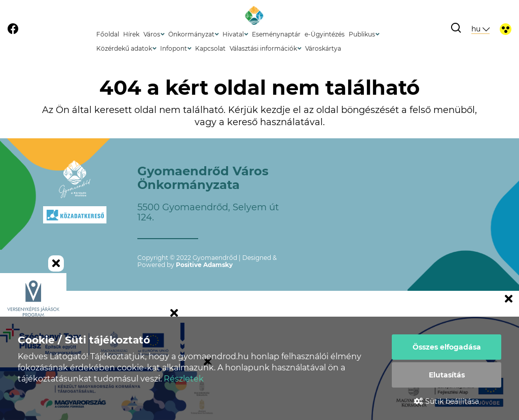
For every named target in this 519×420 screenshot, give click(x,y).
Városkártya (323, 48)
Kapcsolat (210, 48)
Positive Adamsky (204, 265)
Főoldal (108, 34)
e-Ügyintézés (325, 34)
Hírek (131, 34)
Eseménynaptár (276, 34)
